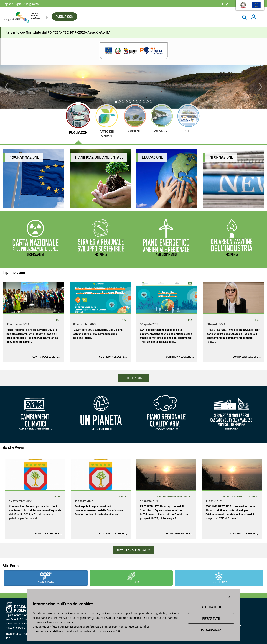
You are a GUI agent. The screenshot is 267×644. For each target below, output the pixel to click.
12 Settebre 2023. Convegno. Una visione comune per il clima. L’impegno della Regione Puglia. (98, 334)
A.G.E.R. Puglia (46, 578)
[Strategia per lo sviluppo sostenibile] (101, 239)
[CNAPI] (35, 239)
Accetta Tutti (211, 607)
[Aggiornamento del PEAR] (166, 239)
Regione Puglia (12, 4)
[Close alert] (229, 596)
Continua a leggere (46, 357)
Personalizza (211, 630)
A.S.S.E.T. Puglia (219, 578)
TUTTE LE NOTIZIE (133, 378)
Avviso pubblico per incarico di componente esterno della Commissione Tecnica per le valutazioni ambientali (99, 511)
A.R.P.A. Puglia (131, 578)
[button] (7, 87)
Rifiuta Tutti (211, 618)
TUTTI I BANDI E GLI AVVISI (134, 550)
